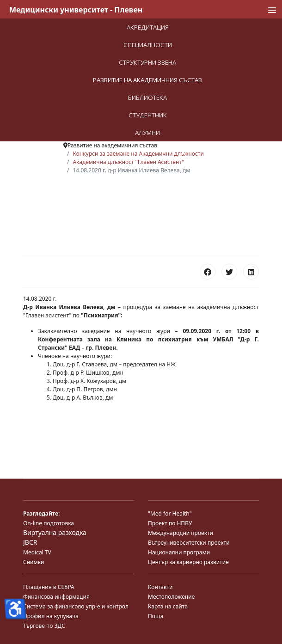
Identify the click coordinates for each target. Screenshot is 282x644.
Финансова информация (56, 597)
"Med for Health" (170, 513)
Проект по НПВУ (170, 523)
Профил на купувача (51, 616)
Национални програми (179, 552)
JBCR (30, 542)
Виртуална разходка (55, 532)
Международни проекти (181, 533)
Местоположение (171, 597)
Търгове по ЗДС (44, 626)
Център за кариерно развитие (188, 562)
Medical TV (37, 552)
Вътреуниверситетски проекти (189, 543)
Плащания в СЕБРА (49, 587)
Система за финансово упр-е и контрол (76, 606)
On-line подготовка (49, 523)
